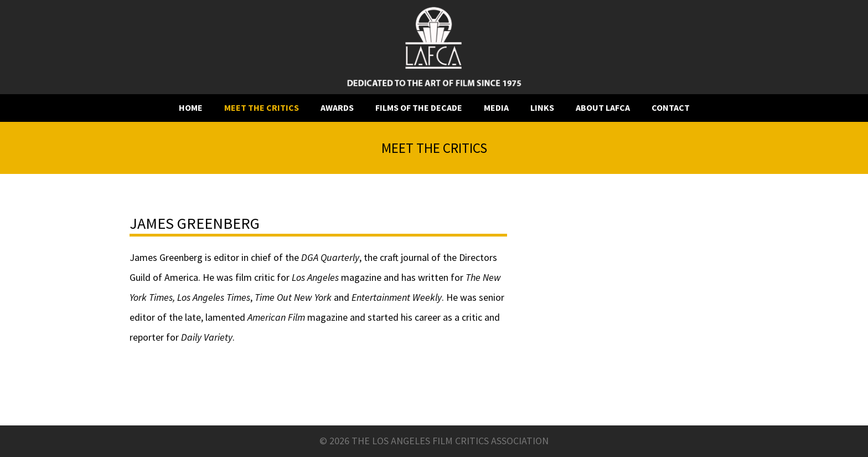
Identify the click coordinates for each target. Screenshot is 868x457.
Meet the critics (262, 108)
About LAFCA (603, 108)
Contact (671, 108)
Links (542, 108)
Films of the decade (419, 108)
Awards (337, 108)
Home (191, 108)
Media (496, 108)
